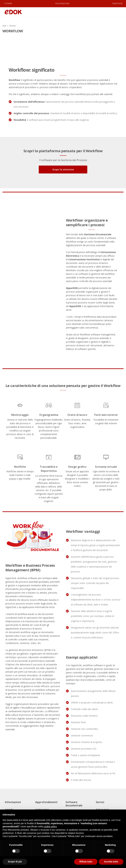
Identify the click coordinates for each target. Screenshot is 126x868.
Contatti (8, 3)
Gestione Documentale (98, 234)
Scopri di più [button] (15, 862)
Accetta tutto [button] (111, 862)
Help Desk (117, 3)
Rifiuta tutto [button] (86, 862)
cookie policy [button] (50, 826)
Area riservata (62, 3)
